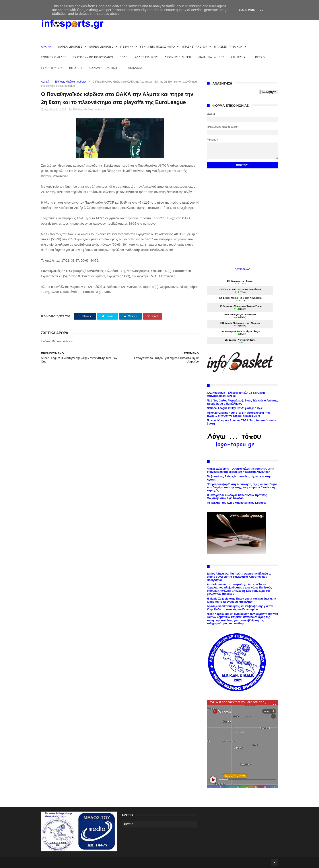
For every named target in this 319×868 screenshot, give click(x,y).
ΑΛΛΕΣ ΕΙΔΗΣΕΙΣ (146, 57)
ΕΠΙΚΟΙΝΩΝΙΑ (133, 68)
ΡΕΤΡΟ (260, 57)
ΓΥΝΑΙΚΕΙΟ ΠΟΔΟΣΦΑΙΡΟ (158, 47)
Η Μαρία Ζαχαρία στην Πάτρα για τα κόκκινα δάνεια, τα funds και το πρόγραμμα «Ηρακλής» (241, 600)
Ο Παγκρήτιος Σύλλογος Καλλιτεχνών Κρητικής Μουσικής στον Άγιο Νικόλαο (237, 497)
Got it (264, 10)
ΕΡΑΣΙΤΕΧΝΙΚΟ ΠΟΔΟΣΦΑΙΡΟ (93, 57)
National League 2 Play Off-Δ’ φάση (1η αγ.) (234, 408)
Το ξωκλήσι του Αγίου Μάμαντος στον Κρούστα (237, 503)
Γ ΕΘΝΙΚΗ (127, 47)
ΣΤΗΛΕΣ (236, 57)
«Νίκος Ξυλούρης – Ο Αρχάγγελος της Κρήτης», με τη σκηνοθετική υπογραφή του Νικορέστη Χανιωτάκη (240, 470)
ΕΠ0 (221, 57)
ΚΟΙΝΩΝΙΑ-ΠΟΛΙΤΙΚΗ (103, 68)
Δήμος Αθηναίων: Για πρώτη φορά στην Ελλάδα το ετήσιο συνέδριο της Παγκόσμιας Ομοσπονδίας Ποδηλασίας (239, 577)
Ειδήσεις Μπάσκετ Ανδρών (71, 82)
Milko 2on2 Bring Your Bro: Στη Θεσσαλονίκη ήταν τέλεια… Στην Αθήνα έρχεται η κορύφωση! (239, 414)
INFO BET (76, 68)
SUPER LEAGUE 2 (101, 47)
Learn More (247, 10)
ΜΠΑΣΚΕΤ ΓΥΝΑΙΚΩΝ (229, 47)
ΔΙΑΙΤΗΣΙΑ (205, 57)
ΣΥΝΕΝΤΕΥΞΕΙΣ (52, 68)
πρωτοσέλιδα (242, 269)
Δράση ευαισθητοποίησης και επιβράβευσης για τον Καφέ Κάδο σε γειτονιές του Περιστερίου (240, 608)
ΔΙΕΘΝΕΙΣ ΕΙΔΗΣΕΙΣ (178, 57)
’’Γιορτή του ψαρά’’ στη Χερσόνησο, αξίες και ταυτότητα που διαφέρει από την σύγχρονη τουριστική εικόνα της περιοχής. (242, 487)
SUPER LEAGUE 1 (70, 47)
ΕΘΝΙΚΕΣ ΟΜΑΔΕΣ (54, 57)
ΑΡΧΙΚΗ (46, 47)
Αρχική (45, 82)
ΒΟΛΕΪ (124, 57)
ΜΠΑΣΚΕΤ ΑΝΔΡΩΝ (195, 47)
